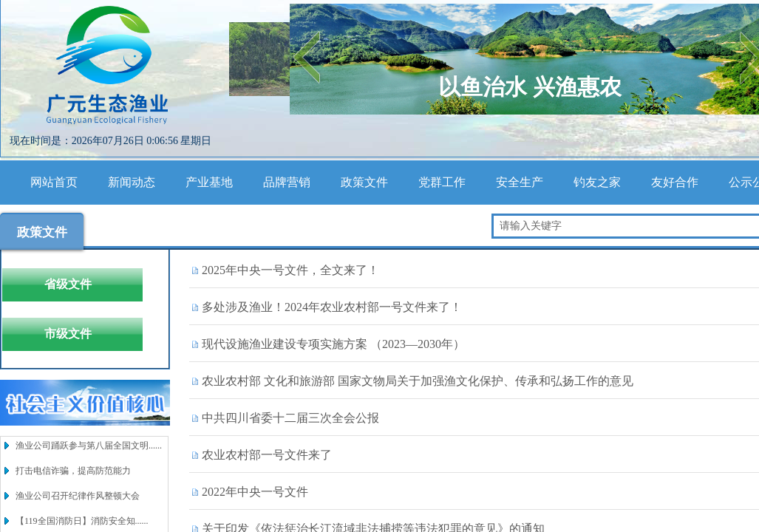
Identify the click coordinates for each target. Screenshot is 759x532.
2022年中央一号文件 (255, 492)
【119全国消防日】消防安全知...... (82, 521)
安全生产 (520, 182)
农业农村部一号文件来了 (267, 455)
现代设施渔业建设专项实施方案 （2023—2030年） (333, 344)
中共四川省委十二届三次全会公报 (290, 418)
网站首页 (54, 182)
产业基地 (209, 182)
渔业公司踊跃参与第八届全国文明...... (89, 446)
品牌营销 (287, 182)
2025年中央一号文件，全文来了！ (290, 270)
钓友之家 (597, 182)
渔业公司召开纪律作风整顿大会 (78, 496)
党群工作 (442, 182)
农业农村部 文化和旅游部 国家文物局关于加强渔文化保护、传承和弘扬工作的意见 (418, 381)
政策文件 (364, 182)
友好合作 (675, 182)
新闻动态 (132, 182)
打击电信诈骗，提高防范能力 (73, 471)
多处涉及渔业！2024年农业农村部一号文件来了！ (332, 307)
